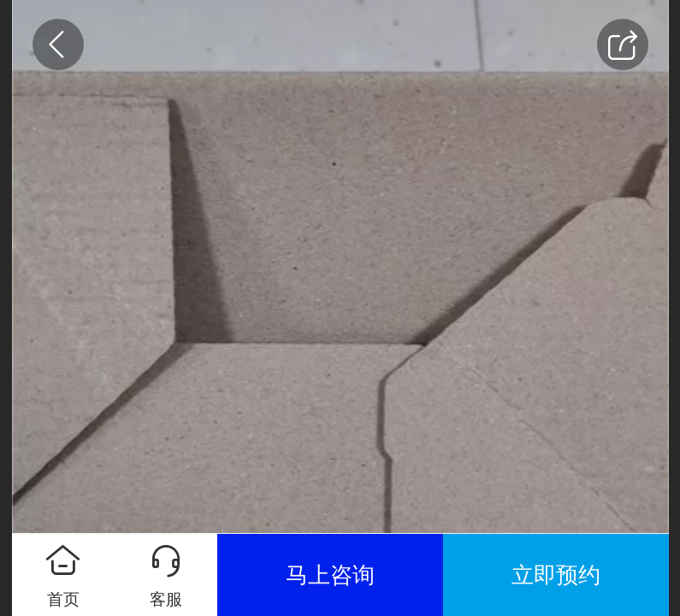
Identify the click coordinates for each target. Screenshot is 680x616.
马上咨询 (330, 575)
